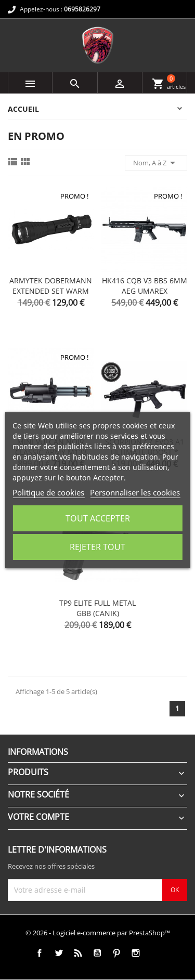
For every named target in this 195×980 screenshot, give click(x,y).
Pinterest (116, 953)
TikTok (155, 953)
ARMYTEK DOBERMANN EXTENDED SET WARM (51, 286)
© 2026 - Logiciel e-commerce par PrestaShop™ (98, 933)
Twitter (58, 953)
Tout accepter (98, 518)
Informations (38, 752)
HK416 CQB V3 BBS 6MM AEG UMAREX (145, 286)
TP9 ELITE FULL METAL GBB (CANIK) (97, 608)
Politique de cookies (48, 492)
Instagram (135, 953)
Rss (78, 953)
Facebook (39, 953)
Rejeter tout (97, 547)
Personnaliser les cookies (135, 492)
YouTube (97, 953)
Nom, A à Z (156, 163)
